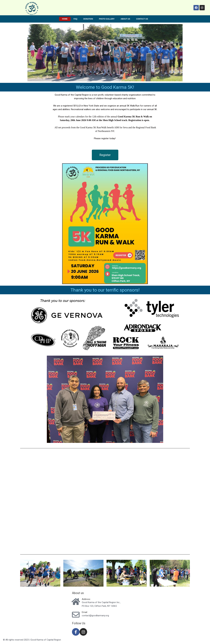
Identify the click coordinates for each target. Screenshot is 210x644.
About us (125, 19)
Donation (88, 19)
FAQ (76, 19)
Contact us (142, 19)
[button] (105, 155)
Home (65, 19)
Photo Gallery (107, 19)
